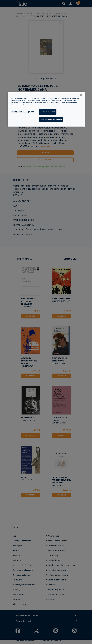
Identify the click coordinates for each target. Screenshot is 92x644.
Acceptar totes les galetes (51, 119)
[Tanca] (81, 95)
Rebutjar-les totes (48, 112)
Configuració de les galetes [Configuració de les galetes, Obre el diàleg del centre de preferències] (23, 112)
